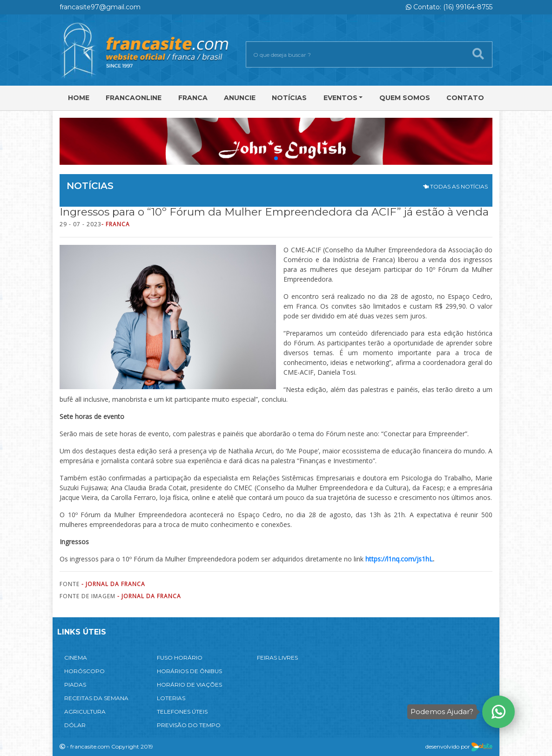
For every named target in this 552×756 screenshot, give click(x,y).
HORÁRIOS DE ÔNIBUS (189, 671)
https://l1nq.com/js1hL (399, 559)
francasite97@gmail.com (100, 7)
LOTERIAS (171, 698)
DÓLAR (75, 725)
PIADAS (75, 685)
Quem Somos (405, 98)
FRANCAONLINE (134, 98)
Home (79, 98)
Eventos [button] (340, 98)
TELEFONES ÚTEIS (182, 712)
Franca (193, 98)
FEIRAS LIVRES (277, 658)
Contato (465, 98)
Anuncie (240, 98)
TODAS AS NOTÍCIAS (455, 186)
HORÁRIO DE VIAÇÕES (189, 685)
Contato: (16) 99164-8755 (449, 7)
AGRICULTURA (85, 712)
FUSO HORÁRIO (180, 658)
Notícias (289, 98)
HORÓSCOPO (84, 671)
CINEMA (76, 658)
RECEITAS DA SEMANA (96, 698)
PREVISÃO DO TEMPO (189, 725)
